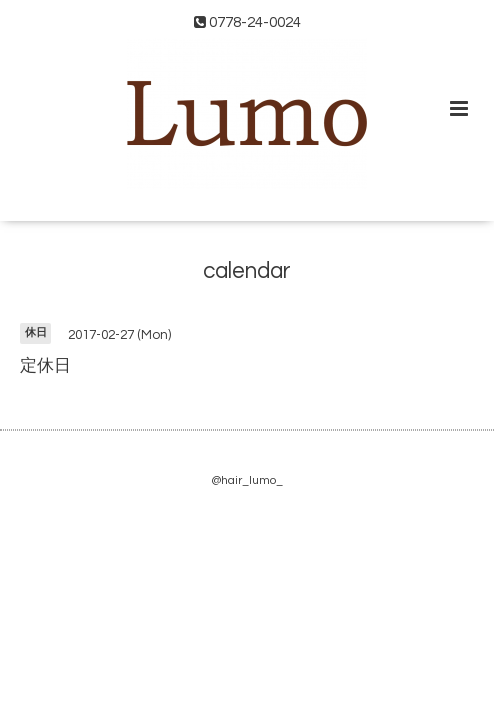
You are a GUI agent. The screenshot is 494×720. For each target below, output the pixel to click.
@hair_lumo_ (247, 480)
